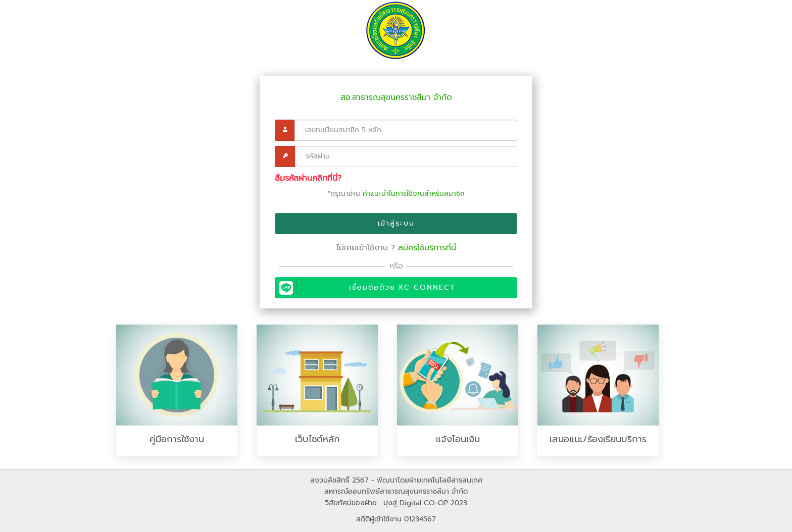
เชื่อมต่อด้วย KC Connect (366, 288)
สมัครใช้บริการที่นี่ (427, 248)
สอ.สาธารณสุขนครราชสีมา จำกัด (396, 97)
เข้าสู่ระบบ (396, 223)
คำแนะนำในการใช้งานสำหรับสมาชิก (414, 194)
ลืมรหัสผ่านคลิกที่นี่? (308, 178)
